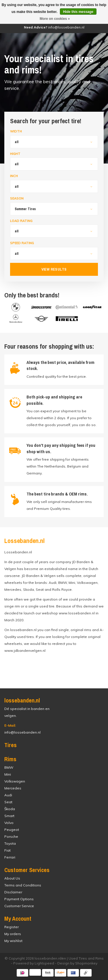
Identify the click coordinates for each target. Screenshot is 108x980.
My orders (13, 934)
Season (17, 198)
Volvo (9, 823)
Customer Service (19, 906)
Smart (9, 816)
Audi (8, 795)
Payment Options (19, 899)
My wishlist (13, 941)
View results (54, 269)
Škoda (10, 809)
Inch (14, 176)
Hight (15, 154)
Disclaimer (13, 892)
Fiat (7, 850)
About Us (12, 878)
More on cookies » (55, 19)
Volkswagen (15, 781)
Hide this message (78, 12)
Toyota (10, 843)
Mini (8, 774)
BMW (9, 767)
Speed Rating (22, 243)
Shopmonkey (86, 963)
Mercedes (13, 788)
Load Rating (21, 221)
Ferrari (10, 857)
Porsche (11, 836)
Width (16, 131)
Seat (8, 802)
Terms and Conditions (23, 885)
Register (12, 927)
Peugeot (12, 830)
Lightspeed (44, 963)
